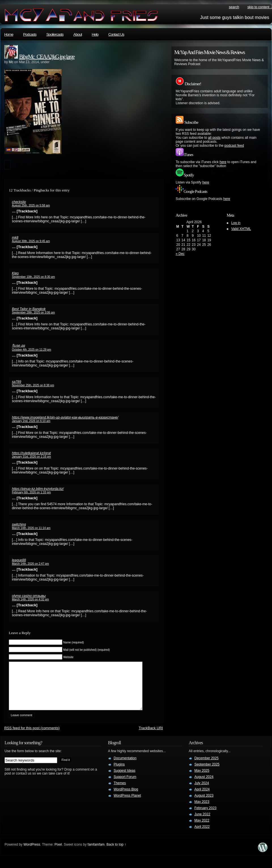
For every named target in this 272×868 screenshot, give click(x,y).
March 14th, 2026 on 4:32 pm (30, 599)
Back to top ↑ (116, 853)
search (234, 7)
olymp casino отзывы (29, 596)
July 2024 (202, 792)
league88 (19, 560)
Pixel (58, 853)
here (223, 162)
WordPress (32, 853)
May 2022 (202, 829)
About (78, 34)
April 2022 (202, 835)
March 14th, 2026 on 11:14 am (31, 528)
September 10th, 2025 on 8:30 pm (33, 277)
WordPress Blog (126, 798)
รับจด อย (18, 346)
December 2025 (206, 767)
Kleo (15, 273)
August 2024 (204, 785)
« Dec (180, 254)
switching (19, 524)
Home (9, 34)
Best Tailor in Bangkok (29, 309)
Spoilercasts (55, 34)
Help (95, 34)
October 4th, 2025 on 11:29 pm (31, 350)
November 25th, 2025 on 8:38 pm (33, 385)
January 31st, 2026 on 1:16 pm (31, 457)
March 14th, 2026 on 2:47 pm (30, 564)
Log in (236, 223)
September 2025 (207, 773)
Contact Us (116, 34)
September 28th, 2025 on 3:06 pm (33, 313)
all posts (214, 138)
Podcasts (30, 34)
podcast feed (234, 146)
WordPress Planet (127, 804)
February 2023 (205, 816)
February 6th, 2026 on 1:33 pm (31, 492)
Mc (11, 62)
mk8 (15, 238)
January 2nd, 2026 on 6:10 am (31, 421)
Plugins (119, 773)
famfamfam (96, 853)
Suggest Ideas (125, 779)
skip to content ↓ (260, 7)
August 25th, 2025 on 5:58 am (31, 205)
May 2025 (202, 779)
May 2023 (202, 810)
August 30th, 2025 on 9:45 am (31, 241)
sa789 (17, 382)
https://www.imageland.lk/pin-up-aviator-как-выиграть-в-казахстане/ (65, 417)
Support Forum (125, 785)
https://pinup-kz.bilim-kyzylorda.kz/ (38, 489)
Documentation (125, 767)
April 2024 (202, 798)
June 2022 (202, 823)
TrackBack (151, 736)
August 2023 (204, 804)
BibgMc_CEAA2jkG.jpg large (47, 57)
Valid (241, 229)
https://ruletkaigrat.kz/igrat (31, 453)
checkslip (19, 202)
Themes (120, 792)
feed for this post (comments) (32, 736)
